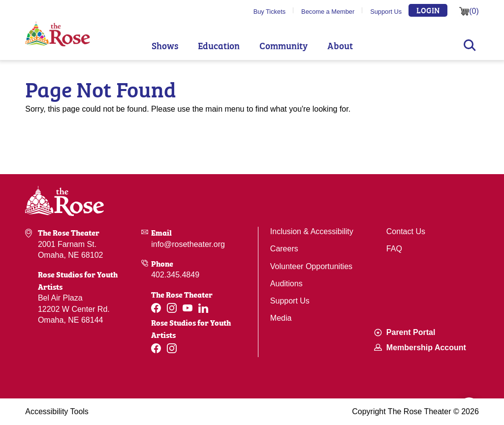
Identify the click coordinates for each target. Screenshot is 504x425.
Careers (284, 249)
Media (281, 318)
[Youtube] (188, 308)
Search (470, 45)
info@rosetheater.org (188, 244)
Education (219, 46)
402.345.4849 (175, 275)
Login (428, 10)
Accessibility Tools (57, 411)
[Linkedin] (203, 308)
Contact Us (406, 231)
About (340, 46)
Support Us (386, 12)
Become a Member (328, 12)
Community (283, 46)
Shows (165, 46)
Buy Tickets (269, 12)
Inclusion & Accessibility (312, 231)
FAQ (394, 249)
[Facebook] (156, 308)
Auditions (286, 284)
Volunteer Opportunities (311, 266)
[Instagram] (172, 308)
